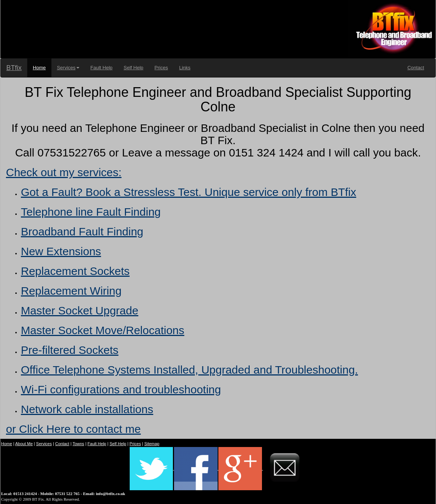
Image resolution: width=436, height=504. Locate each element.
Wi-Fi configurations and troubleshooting (121, 389)
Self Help (134, 68)
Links (185, 68)
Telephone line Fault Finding (91, 212)
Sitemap (152, 444)
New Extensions (61, 251)
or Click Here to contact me (73, 429)
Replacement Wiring (71, 291)
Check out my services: (64, 172)
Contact (416, 68)
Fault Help (102, 68)
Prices (161, 68)
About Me (24, 444)
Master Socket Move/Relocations (103, 330)
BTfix (14, 68)
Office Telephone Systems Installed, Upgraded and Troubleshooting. (189, 370)
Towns (78, 444)
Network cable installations (87, 409)
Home (39, 68)
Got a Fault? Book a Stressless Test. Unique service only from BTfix (189, 192)
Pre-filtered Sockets (70, 350)
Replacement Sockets (75, 271)
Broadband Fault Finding (82, 232)
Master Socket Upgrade (80, 310)
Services (68, 68)
